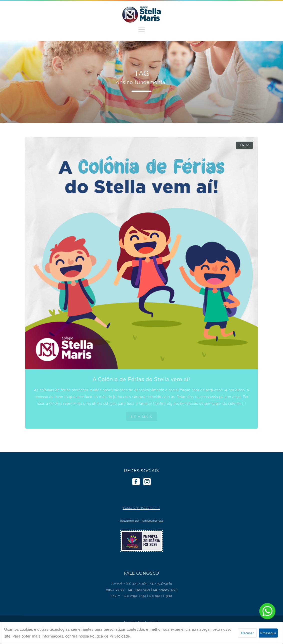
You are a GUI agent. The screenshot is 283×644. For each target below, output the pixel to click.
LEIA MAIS (142, 417)
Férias (244, 145)
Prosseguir (268, 633)
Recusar (247, 633)
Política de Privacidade (141, 508)
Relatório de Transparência (142, 521)
